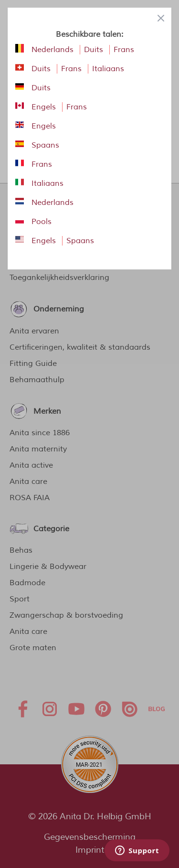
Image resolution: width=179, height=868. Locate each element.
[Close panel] (161, 18)
